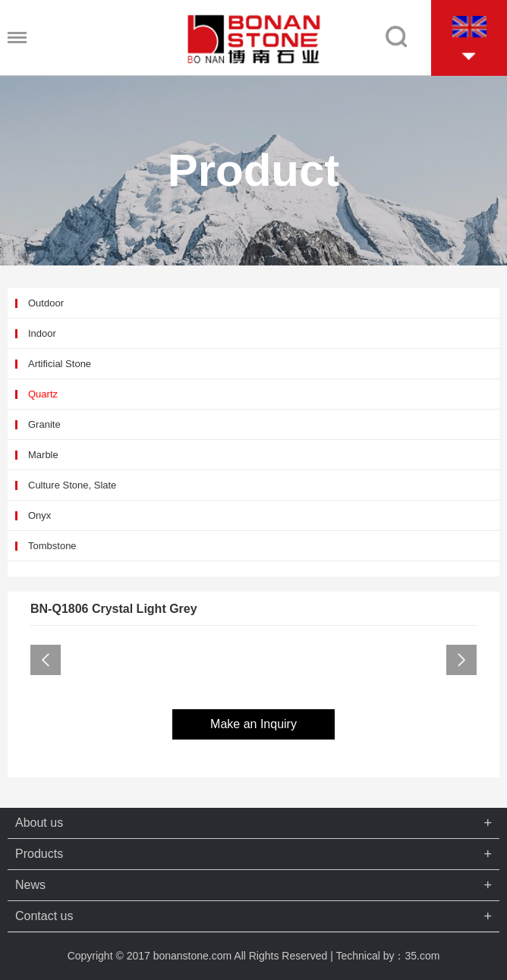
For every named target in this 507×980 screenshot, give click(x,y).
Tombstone (52, 546)
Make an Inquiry (253, 724)
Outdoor (46, 303)
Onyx (39, 515)
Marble (43, 455)
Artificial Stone (60, 364)
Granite (44, 424)
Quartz (43, 394)
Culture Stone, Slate (72, 485)
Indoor (42, 333)
